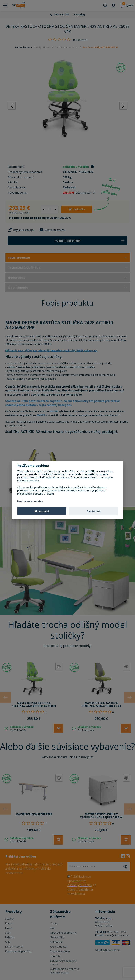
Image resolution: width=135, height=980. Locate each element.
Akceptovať (42, 511)
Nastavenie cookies (30, 501)
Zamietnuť (93, 511)
